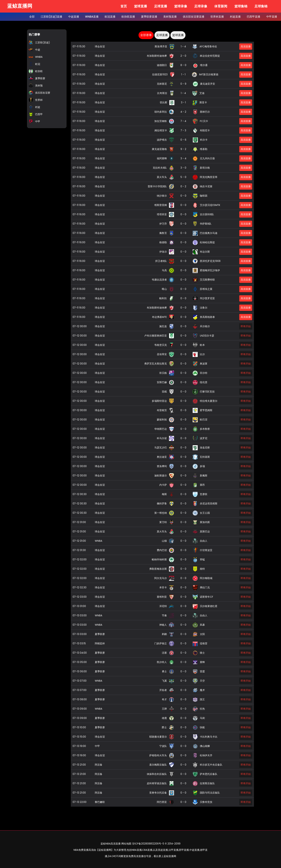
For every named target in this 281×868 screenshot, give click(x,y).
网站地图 (126, 844)
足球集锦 (261, 6)
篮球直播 (140, 6)
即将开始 (246, 326)
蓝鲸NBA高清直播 (111, 844)
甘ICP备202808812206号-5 (148, 844)
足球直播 (161, 6)
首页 (124, 6)
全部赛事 (146, 35)
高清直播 (246, 46)
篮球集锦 (241, 6)
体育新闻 (221, 6)
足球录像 (201, 6)
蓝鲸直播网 (20, 6)
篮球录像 (181, 6)
